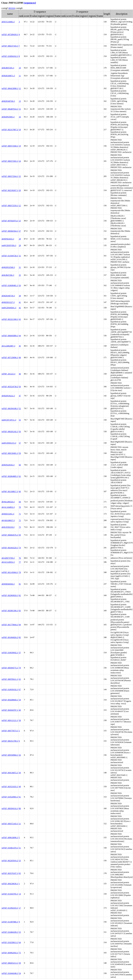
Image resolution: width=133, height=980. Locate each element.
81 (20, 584)
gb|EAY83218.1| (8, 527)
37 (20, 653)
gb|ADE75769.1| (8, 558)
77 (20, 562)
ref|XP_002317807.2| (10, 130)
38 (20, 296)
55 (20, 420)
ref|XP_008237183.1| (10, 46)
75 (20, 953)
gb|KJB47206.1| (8, 275)
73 (20, 527)
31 (20, 267)
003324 (12, 8)
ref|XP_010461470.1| (10, 848)
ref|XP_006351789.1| (10, 741)
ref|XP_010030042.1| (10, 653)
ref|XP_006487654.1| (10, 109)
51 (20, 848)
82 (20, 595)
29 (20, 239)
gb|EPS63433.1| (8, 239)
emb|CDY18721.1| (9, 420)
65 (20, 873)
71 (20, 514)
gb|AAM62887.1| (8, 346)
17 (20, 908)
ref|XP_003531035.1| (10, 787)
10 (20, 68)
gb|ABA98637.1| (8, 520)
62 (20, 476)
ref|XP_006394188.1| (10, 408)
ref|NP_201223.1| (8, 374)
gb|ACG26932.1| (8, 562)
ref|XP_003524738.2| (10, 387)
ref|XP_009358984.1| (10, 755)
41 (20, 302)
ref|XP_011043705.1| (10, 894)
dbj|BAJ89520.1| (8, 502)
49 (20, 787)
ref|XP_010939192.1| (10, 689)
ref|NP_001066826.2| (10, 637)
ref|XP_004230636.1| (10, 884)
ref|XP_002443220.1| (10, 548)
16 (20, 117)
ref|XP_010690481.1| (10, 285)
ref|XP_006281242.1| (10, 432)
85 (20, 637)
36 (20, 285)
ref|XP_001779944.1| (10, 625)
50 (20, 387)
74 (20, 548)
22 (20, 206)
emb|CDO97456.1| (9, 245)
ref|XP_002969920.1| (10, 595)
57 (20, 443)
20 (20, 190)
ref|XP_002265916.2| (10, 861)
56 (20, 432)
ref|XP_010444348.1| (10, 973)
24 (20, 161)
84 (20, 625)
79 (20, 668)
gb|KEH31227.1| (8, 302)
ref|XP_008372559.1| (10, 206)
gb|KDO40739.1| (8, 296)
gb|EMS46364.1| (8, 584)
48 (20, 357)
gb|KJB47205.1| (8, 68)
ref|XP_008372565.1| (10, 161)
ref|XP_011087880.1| (10, 922)
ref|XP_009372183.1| (10, 824)
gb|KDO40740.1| (8, 101)
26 (20, 755)
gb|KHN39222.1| (8, 396)
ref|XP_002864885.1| (10, 476)
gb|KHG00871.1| (8, 76)
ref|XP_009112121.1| (10, 720)
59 (20, 453)
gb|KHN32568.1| (8, 267)
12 (20, 88)
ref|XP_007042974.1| (10, 221)
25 (20, 176)
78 (20, 572)
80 (20, 808)
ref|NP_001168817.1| (10, 491)
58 (20, 720)
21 (20, 824)
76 (20, 558)
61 (20, 797)
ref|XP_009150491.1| (10, 453)
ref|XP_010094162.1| (10, 56)
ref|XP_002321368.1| (10, 319)
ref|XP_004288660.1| (10, 700)
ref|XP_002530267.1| (10, 190)
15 (20, 109)
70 (20, 507)
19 (20, 146)
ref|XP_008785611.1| (10, 679)
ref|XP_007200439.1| (10, 34)
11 (20, 76)
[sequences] (30, 3)
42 (20, 308)
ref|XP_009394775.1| (10, 668)
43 (20, 319)
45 (20, 346)
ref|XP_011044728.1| (10, 256)
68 (20, 502)
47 (20, 396)
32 (20, 256)
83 (20, 611)
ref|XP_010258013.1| (10, 942)
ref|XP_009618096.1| (10, 838)
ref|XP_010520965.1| (10, 797)
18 (20, 130)
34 (20, 700)
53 (20, 932)
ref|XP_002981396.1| (10, 611)
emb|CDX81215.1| (9, 443)
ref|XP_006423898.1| (10, 88)
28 (20, 245)
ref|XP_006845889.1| (10, 336)
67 (20, 689)
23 (20, 221)
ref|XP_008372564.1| (10, 176)
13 (20, 101)
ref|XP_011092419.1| (10, 908)
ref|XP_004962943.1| (10, 953)
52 (20, 408)
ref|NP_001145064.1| (10, 572)
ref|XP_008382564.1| (10, 231)
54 (20, 973)
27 (20, 231)
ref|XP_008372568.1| (10, 146)
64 (20, 942)
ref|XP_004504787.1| (10, 710)
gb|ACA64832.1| (8, 507)
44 (20, 336)
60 (20, 465)
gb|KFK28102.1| (8, 465)
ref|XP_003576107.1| (10, 873)
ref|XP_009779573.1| (10, 731)
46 (20, 374)
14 (20, 894)
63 (20, 679)
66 (20, 491)
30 (20, 773)
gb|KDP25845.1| (8, 117)
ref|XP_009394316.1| (10, 808)
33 (20, 861)
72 (20, 520)
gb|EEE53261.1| (8, 514)
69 (20, 535)
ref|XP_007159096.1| (10, 357)
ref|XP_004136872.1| (10, 773)
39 (20, 963)
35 (20, 275)
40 (20, 710)
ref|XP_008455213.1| (10, 963)
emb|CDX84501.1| (9, 308)
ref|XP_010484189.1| (10, 932)
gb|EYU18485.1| (8, 22)
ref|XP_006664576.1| (10, 535)
